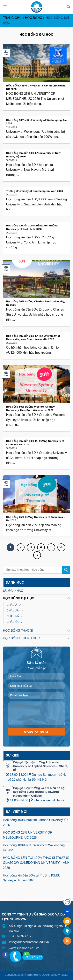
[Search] (69, 7)
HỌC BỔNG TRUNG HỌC (21, 638)
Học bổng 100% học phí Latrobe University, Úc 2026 (36, 822)
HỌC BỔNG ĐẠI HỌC (18, 598)
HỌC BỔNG (33, 18)
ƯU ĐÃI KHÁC (13, 591)
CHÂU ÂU (13, 610)
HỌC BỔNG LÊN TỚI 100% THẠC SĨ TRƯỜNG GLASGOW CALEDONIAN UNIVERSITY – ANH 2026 (36, 863)
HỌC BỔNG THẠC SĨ (18, 631)
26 (61, 547)
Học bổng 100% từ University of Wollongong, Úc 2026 (34, 848)
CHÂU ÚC (13, 622)
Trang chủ (12, 18)
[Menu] (5, 7)
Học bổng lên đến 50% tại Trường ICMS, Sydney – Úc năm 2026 (31, 878)
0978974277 (32, 957)
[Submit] (66, 570)
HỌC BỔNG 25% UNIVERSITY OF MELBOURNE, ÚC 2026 (27, 835)
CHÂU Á (12, 605)
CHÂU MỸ (13, 616)
